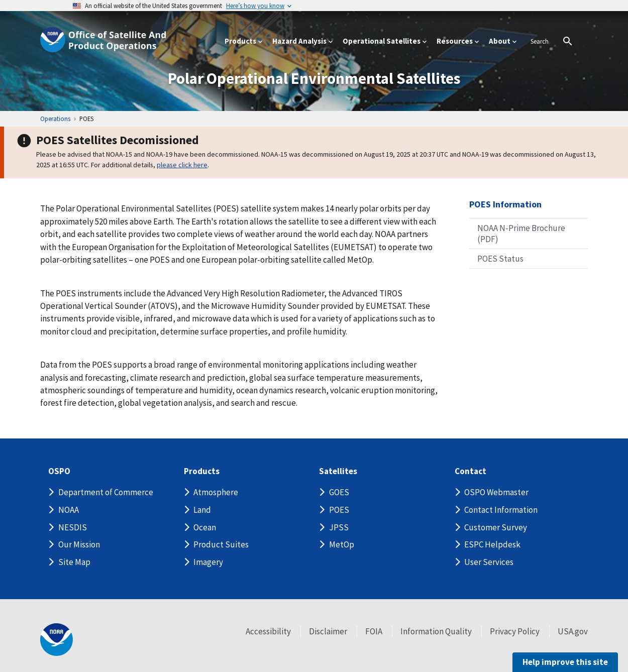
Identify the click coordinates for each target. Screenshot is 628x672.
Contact (470, 471)
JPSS (339, 527)
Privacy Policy (515, 631)
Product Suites (221, 544)
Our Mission (79, 544)
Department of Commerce (106, 492)
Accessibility (268, 631)
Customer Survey (496, 527)
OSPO (59, 471)
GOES (339, 492)
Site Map (74, 562)
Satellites (338, 471)
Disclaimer (328, 631)
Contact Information (501, 510)
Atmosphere (216, 492)
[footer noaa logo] (57, 640)
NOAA (69, 510)
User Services (489, 562)
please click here (182, 165)
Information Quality (436, 631)
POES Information (505, 204)
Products (202, 471)
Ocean (205, 527)
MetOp (342, 544)
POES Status (500, 259)
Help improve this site (565, 662)
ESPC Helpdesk (492, 544)
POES (339, 510)
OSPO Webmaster (496, 492)
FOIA (374, 631)
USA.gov (573, 631)
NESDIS (73, 527)
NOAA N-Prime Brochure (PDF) (521, 234)
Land (202, 510)
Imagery (208, 562)
